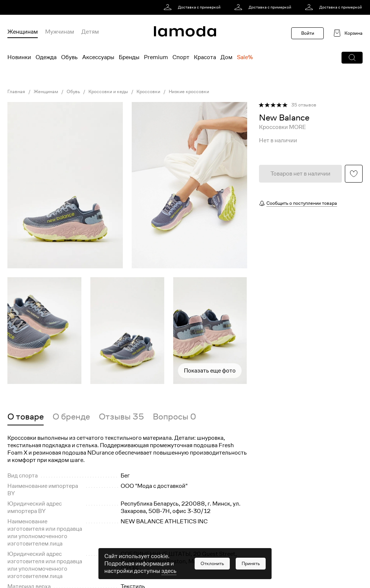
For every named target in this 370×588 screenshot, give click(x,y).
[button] (352, 58)
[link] (193, 7)
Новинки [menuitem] (19, 57)
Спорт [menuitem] (181, 57)
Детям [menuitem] (90, 32)
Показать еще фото (210, 371)
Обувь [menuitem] (69, 57)
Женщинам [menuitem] (23, 32)
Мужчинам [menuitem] (60, 32)
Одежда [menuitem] (46, 57)
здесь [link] (169, 571)
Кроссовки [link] (148, 92)
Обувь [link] (73, 92)
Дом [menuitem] (226, 57)
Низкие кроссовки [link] (189, 92)
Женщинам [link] (46, 92)
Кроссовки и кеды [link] (108, 92)
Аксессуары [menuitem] (98, 57)
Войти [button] (308, 33)
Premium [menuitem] (156, 57)
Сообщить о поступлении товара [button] (302, 203)
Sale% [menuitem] (245, 57)
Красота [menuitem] (205, 57)
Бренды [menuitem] (129, 57)
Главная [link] (16, 92)
